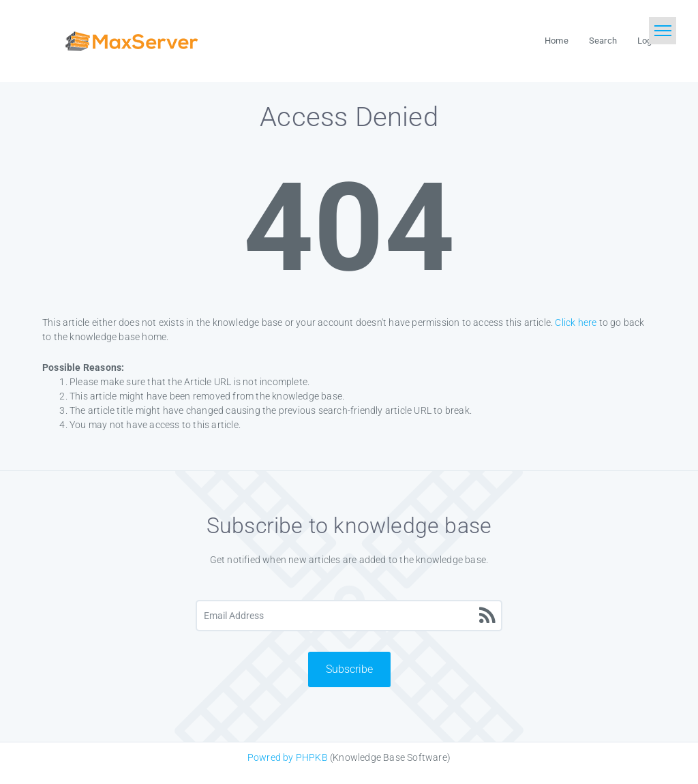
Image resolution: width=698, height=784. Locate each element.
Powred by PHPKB (288, 757)
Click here (576, 322)
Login (648, 41)
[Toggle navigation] (663, 31)
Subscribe (349, 669)
